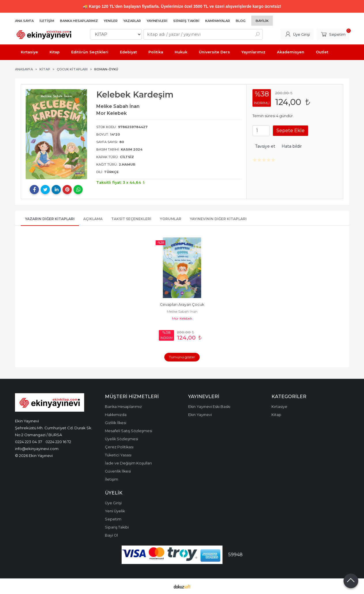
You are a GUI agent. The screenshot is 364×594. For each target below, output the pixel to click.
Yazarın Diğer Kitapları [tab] (50, 219)
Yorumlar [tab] (171, 219)
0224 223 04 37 (29, 442)
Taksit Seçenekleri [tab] (131, 219)
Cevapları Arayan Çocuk (182, 305)
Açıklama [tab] (93, 219)
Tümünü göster (182, 357)
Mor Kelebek (182, 318)
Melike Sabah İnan (182, 311)
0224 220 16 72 (58, 442)
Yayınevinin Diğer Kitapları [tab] (218, 219)
